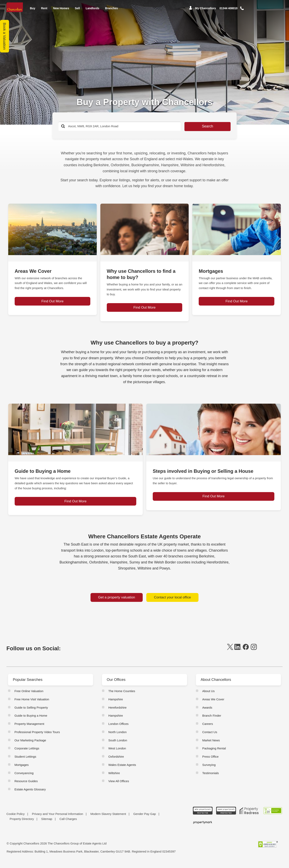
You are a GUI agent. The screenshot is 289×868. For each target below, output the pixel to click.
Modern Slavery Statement (108, 818)
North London (118, 737)
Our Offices (117, 684)
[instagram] (254, 653)
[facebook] (246, 653)
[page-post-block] (52, 229)
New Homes (61, 11)
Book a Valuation (5, 36)
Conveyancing (24, 778)
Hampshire (116, 704)
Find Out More (52, 308)
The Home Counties (122, 696)
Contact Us (210, 737)
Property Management (29, 728)
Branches (112, 11)
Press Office (210, 761)
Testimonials (211, 778)
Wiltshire (114, 778)
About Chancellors (217, 684)
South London (118, 745)
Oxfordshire (116, 761)
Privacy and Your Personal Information (57, 818)
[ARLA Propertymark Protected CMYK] (203, 815)
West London (117, 753)
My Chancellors (205, 11)
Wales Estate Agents (122, 769)
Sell (77, 11)
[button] (247, 11)
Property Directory (22, 823)
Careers (208, 728)
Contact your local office (172, 600)
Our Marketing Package (30, 745)
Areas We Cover (213, 704)
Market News (211, 745)
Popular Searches (29, 684)
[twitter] (230, 653)
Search (194, 126)
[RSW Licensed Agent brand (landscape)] (273, 815)
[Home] (15, 9)
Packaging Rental (214, 753)
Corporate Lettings (27, 753)
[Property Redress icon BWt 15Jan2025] (249, 815)
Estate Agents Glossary (30, 794)
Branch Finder (212, 720)
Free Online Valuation (29, 696)
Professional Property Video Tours (37, 737)
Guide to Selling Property (31, 712)
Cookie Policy (16, 818)
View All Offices (119, 786)
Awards (207, 712)
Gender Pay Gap (145, 818)
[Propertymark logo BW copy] (203, 827)
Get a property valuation (117, 600)
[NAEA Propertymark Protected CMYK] (226, 815)
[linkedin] (238, 653)
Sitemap (47, 823)
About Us (209, 696)
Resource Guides (26, 786)
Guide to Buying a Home (31, 720)
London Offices (119, 728)
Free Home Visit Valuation (32, 704)
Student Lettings (25, 761)
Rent (44, 11)
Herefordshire (118, 712)
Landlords (93, 11)
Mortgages (22, 769)
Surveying (209, 769)
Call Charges (68, 823)
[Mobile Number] (229, 11)
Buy (33, 11)
